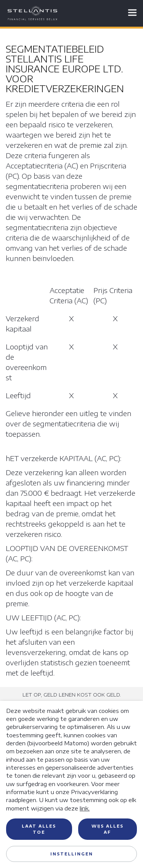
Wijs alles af (108, 829)
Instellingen (72, 854)
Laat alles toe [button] (39, 829)
